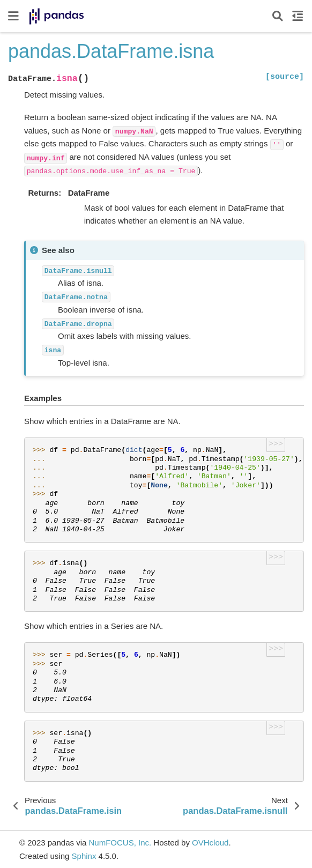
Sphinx (84, 856)
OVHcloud (210, 843)
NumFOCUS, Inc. (120, 843)
